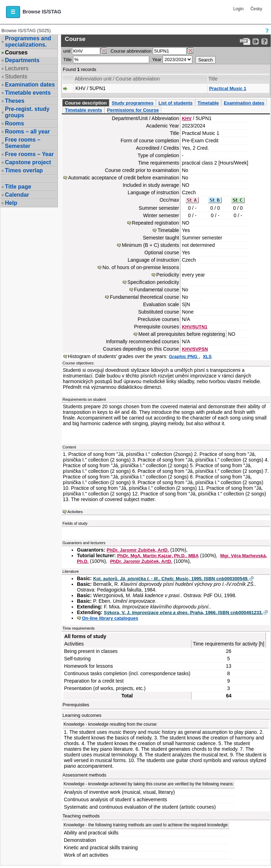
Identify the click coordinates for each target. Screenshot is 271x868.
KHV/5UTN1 (194, 327)
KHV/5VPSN (195, 349)
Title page (18, 187)
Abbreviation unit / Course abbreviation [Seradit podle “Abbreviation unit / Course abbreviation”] (117, 79)
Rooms (14, 123)
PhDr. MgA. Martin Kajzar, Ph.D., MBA (158, 556)
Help (11, 203)
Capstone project (28, 162)
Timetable (208, 103)
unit (67, 51)
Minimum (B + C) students (150, 245)
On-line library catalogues (110, 618)
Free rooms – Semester (23, 143)
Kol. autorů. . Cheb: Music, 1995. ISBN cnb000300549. (171, 579)
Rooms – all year (27, 132)
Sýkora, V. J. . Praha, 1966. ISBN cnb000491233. (183, 613)
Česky (256, 9)
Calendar (17, 195)
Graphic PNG (184, 356)
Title (67, 60)
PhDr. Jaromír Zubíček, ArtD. (138, 550)
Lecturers (17, 68)
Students (16, 76)
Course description (86, 103)
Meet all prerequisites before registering (182, 334)
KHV (186, 118)
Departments (22, 60)
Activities (75, 512)
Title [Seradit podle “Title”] (213, 79)
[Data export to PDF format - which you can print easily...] (245, 41)
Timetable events (28, 93)
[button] (13, 12)
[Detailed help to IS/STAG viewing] (264, 41)
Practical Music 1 (228, 88)
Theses (15, 101)
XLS (207, 356)
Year (157, 60)
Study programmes (132, 103)
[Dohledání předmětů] (190, 51)
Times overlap (24, 170)
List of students (176, 103)
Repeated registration (156, 223)
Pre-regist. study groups (27, 112)
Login (238, 9)
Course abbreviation (131, 51)
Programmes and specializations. (28, 41)
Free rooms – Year (29, 154)
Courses (16, 53)
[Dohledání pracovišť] (104, 51)
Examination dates (30, 85)
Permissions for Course (133, 110)
